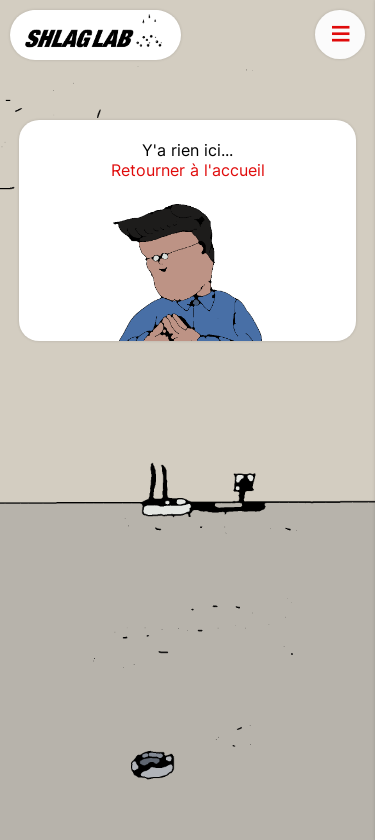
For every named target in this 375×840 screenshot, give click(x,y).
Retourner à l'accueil (188, 170)
